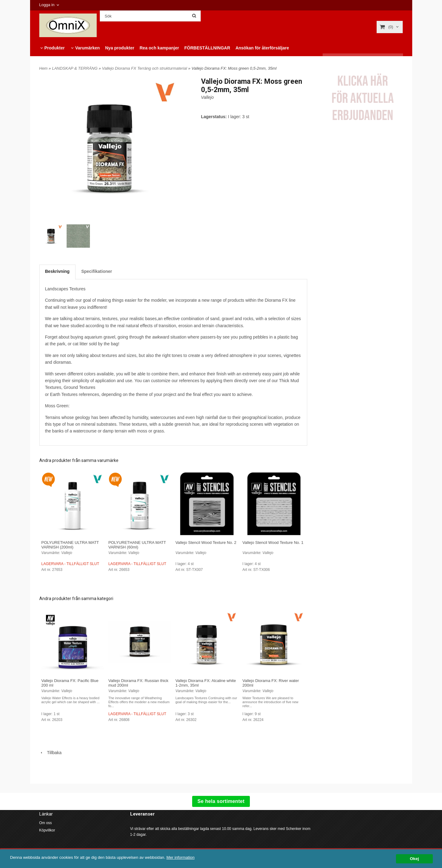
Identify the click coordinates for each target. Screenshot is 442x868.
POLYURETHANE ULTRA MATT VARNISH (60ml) (137, 545)
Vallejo (207, 97)
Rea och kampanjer (159, 48)
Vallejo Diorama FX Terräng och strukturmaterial (145, 68)
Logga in (47, 5)
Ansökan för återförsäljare (262, 48)
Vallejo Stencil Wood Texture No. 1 (273, 542)
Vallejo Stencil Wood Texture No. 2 (206, 542)
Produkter (55, 48)
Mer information (186, 857)
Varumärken (87, 48)
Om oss (46, 823)
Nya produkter (120, 48)
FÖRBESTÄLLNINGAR (207, 48)
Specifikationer (97, 271)
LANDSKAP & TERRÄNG (75, 68)
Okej (414, 859)
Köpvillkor (47, 830)
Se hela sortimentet (221, 801)
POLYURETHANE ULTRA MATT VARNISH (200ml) (70, 545)
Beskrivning (57, 271)
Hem (43, 68)
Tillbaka (50, 753)
